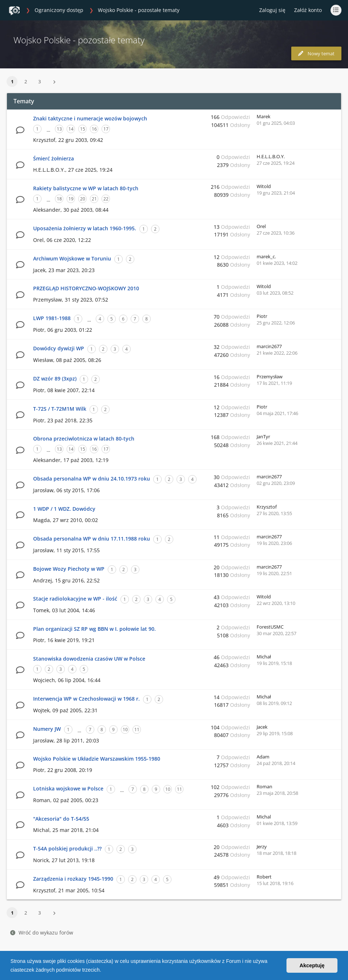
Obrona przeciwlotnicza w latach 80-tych (84, 439)
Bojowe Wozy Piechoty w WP (69, 569)
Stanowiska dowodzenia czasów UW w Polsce (89, 659)
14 (71, 129)
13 (59, 129)
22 (106, 199)
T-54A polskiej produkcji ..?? (67, 848)
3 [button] (39, 81)
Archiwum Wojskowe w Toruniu (72, 258)
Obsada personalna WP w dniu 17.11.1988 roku (92, 539)
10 (125, 730)
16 (94, 129)
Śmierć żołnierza (54, 158)
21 (94, 199)
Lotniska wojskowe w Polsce (68, 788)
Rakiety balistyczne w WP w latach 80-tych (86, 188)
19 (71, 199)
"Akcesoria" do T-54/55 (61, 819)
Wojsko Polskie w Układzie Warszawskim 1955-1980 (97, 759)
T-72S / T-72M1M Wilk (60, 409)
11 (137, 730)
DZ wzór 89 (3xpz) (55, 379)
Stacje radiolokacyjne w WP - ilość (75, 599)
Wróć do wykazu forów (42, 933)
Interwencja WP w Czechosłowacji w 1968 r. (86, 699)
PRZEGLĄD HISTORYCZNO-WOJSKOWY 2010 (86, 288)
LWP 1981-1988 (52, 318)
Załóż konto (308, 10)
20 (83, 199)
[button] (104, 971)
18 (59, 199)
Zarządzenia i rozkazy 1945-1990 (73, 879)
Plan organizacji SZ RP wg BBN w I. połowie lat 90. (94, 629)
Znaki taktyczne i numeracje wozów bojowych (90, 118)
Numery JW (47, 729)
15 (83, 129)
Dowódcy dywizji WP (59, 348)
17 (106, 129)
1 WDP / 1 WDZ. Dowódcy (64, 509)
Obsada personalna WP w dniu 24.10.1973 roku (92, 479)
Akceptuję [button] (312, 965)
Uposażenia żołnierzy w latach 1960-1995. (85, 228)
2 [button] (26, 81)
